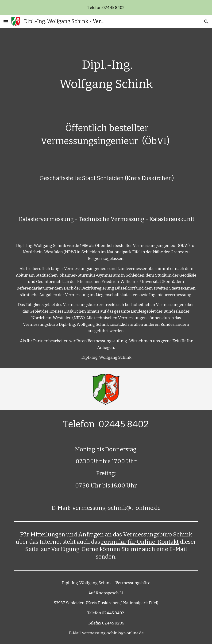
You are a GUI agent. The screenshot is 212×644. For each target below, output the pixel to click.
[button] (6, 22)
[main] (106, 198)
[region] (106, 8)
